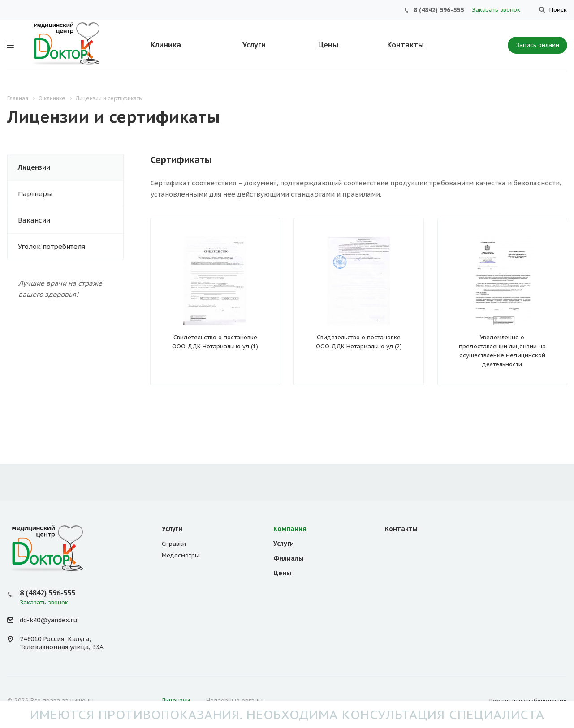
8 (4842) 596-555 (439, 10)
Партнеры (35, 194)
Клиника (166, 45)
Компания (290, 529)
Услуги (254, 45)
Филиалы (288, 558)
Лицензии (34, 167)
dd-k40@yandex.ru (48, 620)
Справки (174, 544)
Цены (328, 45)
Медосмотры (181, 555)
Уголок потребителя (52, 246)
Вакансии (34, 220)
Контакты (406, 45)
